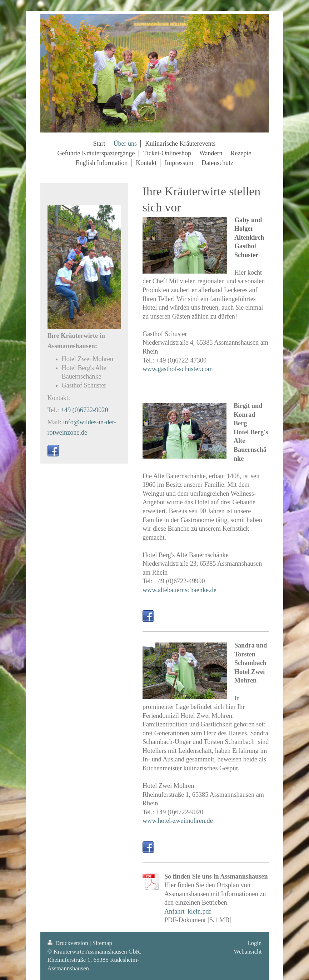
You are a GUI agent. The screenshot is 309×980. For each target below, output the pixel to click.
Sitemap (102, 943)
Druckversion (69, 943)
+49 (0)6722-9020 (84, 410)
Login (254, 943)
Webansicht (248, 952)
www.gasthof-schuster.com (178, 369)
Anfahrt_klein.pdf (188, 911)
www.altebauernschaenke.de (180, 590)
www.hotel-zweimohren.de (178, 821)
